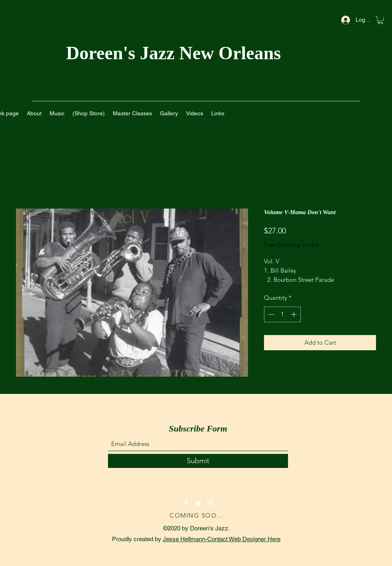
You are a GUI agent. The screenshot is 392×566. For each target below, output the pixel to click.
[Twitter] (198, 503)
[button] (380, 20)
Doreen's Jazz (123, 53)
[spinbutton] (283, 314)
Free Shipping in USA (291, 245)
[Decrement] (271, 314)
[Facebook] (186, 503)
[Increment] (295, 314)
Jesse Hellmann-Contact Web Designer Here (222, 539)
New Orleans (232, 53)
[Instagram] (210, 503)
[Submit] (198, 461)
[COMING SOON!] (198, 515)
